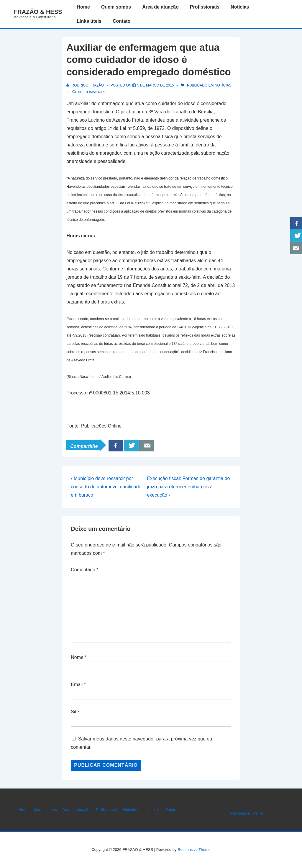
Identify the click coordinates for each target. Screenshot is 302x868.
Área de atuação (160, 7)
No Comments (92, 92)
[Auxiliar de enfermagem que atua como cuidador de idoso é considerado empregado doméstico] (156, 85)
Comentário (84, 570)
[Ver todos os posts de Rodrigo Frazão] (86, 85)
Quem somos (116, 7)
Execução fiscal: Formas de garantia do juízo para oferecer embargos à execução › (188, 487)
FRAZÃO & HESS (38, 12)
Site (75, 712)
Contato (122, 21)
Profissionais (205, 7)
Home (83, 7)
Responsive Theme (246, 813)
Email (77, 685)
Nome (77, 657)
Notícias (240, 7)
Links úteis (89, 21)
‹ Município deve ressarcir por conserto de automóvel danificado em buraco (106, 487)
